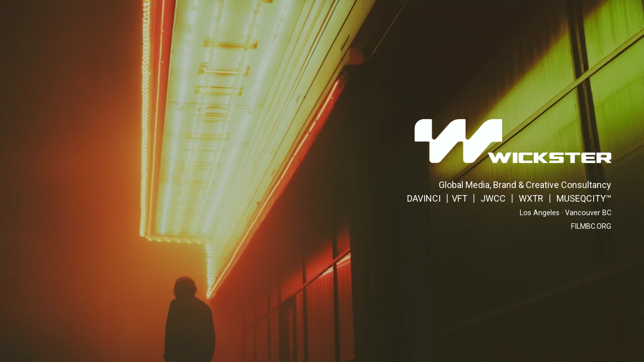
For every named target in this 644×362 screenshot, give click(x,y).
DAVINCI (424, 198)
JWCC (493, 198)
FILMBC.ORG (591, 227)
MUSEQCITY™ (584, 198)
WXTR (531, 198)
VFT (460, 198)
